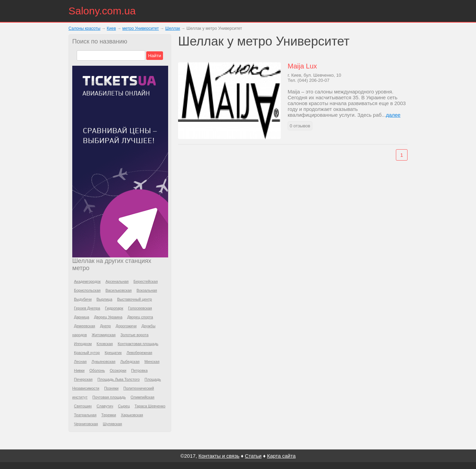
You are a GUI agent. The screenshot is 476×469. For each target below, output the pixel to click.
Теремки (109, 415)
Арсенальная (117, 281)
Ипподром (83, 344)
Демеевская (85, 326)
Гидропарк (114, 308)
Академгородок (87, 281)
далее (393, 115)
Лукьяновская (103, 362)
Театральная (85, 415)
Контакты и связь (219, 456)
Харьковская (132, 415)
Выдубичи (83, 299)
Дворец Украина (108, 317)
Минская (152, 362)
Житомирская (104, 335)
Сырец (124, 406)
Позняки (111, 388)
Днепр (105, 326)
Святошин (83, 406)
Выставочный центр (135, 299)
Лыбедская (130, 362)
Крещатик (113, 353)
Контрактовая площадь (138, 344)
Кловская (105, 344)
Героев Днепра (87, 308)
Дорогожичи (126, 326)
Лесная (80, 362)
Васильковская (119, 290)
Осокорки (118, 370)
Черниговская (86, 424)
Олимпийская (142, 397)
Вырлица (104, 299)
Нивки (79, 370)
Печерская (83, 379)
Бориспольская (87, 290)
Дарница (82, 317)
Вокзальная (147, 290)
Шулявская (112, 424)
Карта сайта (281, 456)
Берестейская (146, 281)
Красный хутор (87, 353)
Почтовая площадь (109, 397)
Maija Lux (302, 66)
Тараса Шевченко (150, 406)
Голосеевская (140, 308)
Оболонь (97, 370)
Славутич (105, 406)
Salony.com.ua (102, 11)
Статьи (253, 456)
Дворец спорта (140, 317)
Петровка (139, 370)
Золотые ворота (135, 335)
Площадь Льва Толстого (118, 379)
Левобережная (139, 353)
